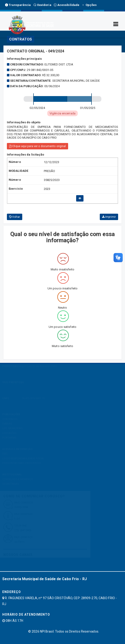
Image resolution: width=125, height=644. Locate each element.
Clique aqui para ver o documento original (37, 146)
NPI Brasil (47, 631)
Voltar (15, 217)
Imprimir (109, 217)
